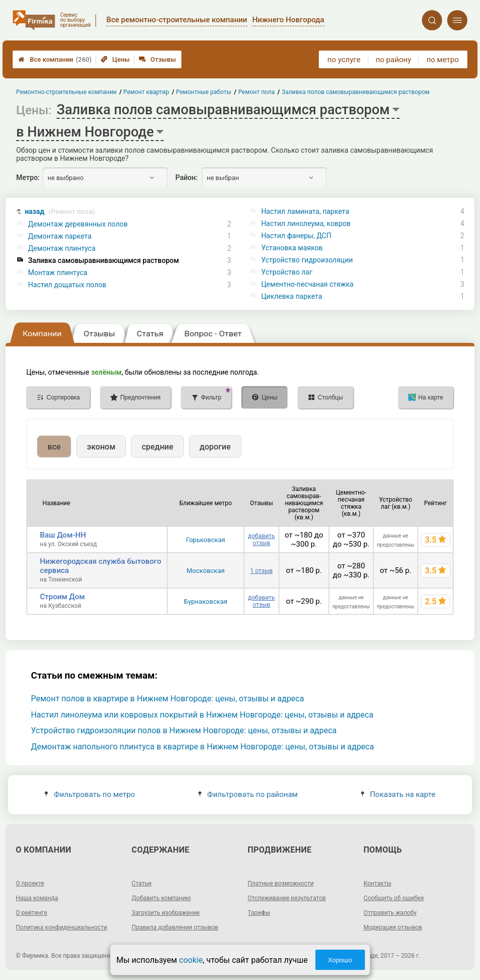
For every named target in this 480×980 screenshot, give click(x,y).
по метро (443, 60)
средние (157, 447)
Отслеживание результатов (287, 898)
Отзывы (157, 59)
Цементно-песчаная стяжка (307, 284)
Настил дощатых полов (67, 285)
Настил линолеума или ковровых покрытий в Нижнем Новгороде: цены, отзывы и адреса (202, 715)
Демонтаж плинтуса (62, 248)
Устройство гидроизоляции (307, 260)
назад (60, 212)
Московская (205, 571)
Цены (115, 59)
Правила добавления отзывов (175, 927)
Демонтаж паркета (60, 236)
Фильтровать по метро (90, 794)
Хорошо (340, 960)
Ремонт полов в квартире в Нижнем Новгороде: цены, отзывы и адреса (167, 699)
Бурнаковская (206, 602)
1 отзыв (261, 571)
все (54, 447)
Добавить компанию (161, 898)
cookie (191, 960)
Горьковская (206, 540)
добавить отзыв (261, 540)
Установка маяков (292, 248)
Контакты (377, 883)
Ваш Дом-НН (63, 535)
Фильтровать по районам (248, 794)
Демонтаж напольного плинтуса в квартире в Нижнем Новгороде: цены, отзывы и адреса (202, 747)
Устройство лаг (287, 272)
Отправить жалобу (390, 913)
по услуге (344, 60)
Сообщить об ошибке (393, 898)
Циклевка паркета (292, 296)
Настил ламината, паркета (305, 211)
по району (393, 60)
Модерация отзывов (393, 927)
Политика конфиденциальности (61, 927)
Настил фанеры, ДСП (296, 236)
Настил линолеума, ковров (306, 224)
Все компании (55, 59)
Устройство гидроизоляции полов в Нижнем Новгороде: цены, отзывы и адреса (184, 730)
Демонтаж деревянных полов (78, 224)
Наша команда (37, 898)
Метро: (28, 177)
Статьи (142, 883)
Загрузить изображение (166, 913)
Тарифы (259, 913)
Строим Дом (62, 597)
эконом (101, 447)
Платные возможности (281, 883)
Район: (186, 177)
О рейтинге (31, 913)
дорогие (215, 447)
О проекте (30, 883)
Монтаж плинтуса (58, 273)
